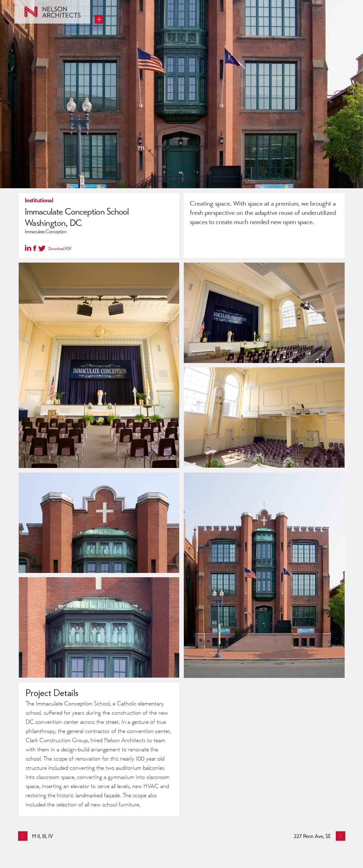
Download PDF (60, 249)
